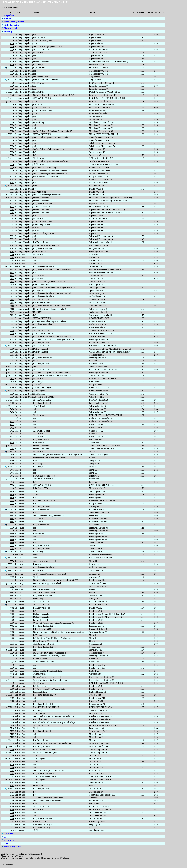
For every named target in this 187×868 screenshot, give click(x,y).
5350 (12, 394)
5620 (12, 653)
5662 (12, 698)
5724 (12, 743)
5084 (12, 252)
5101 (12, 270)
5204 (12, 327)
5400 (12, 403)
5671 (12, 704)
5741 (12, 776)
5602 (12, 635)
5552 (12, 546)
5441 (12, 470)
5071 (12, 189)
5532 (12, 506)
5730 (12, 750)
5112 (12, 287)
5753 (12, 795)
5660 (12, 686)
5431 (12, 449)
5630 (12, 665)
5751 (12, 786)
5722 (12, 731)
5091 (12, 258)
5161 (12, 300)
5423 (12, 440)
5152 (12, 296)
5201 (12, 315)
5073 (12, 207)
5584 (12, 590)
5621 (12, 659)
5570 (12, 555)
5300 (12, 343)
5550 (12, 528)
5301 (12, 355)
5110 (12, 284)
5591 (12, 599)
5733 (12, 771)
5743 (12, 783)
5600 (12, 608)
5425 (12, 443)
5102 (12, 276)
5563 (12, 549)
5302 (12, 364)
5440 (12, 455)
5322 (12, 378)
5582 (12, 577)
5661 (12, 692)
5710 (12, 728)
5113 (12, 290)
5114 (12, 293)
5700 (12, 716)
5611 (12, 641)
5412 (12, 418)
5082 (12, 249)
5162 (12, 306)
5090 (12, 255)
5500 (12, 485)
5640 (12, 677)
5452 (12, 482)
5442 (12, 476)
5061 (12, 180)
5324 (12, 381)
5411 (12, 415)
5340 (12, 388)
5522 (12, 501)
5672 (12, 710)
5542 (12, 516)
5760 (12, 798)
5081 (12, 210)
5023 (12, 174)
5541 (12, 513)
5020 (12, 37)
